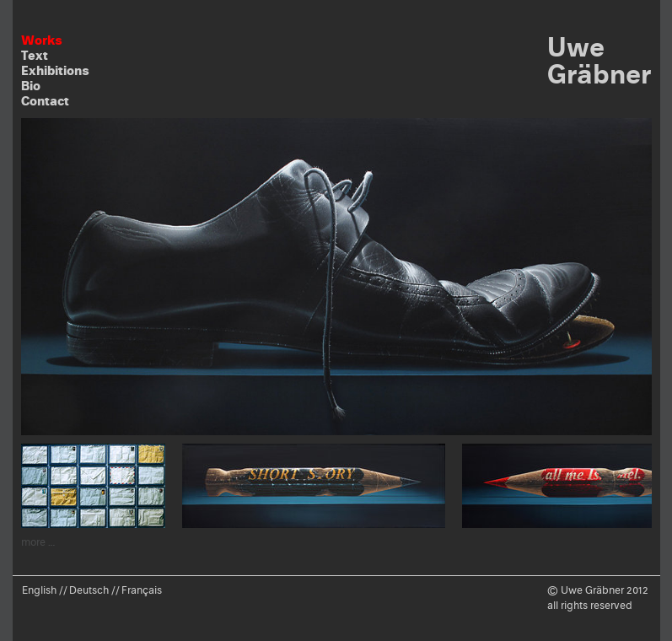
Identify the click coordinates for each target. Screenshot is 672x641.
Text (35, 55)
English (39, 590)
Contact (45, 101)
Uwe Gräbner (599, 60)
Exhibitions (55, 70)
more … (38, 542)
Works (42, 40)
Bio (31, 86)
